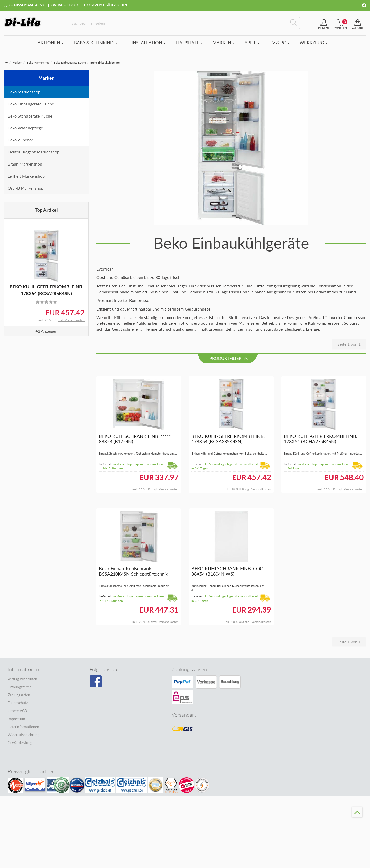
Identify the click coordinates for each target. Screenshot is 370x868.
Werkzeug (314, 45)
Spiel (252, 45)
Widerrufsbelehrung (24, 737)
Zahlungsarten (19, 697)
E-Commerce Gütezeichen (105, 5)
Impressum (16, 721)
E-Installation (147, 45)
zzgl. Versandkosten (71, 322)
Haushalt (189, 45)
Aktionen (51, 45)
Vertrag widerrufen (22, 681)
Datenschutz (18, 705)
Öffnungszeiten (20, 689)
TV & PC (280, 45)
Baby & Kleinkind (96, 45)
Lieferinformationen (23, 729)
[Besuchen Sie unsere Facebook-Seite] (96, 684)
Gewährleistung (20, 745)
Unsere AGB (17, 713)
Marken (224, 45)
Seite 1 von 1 (349, 347)
